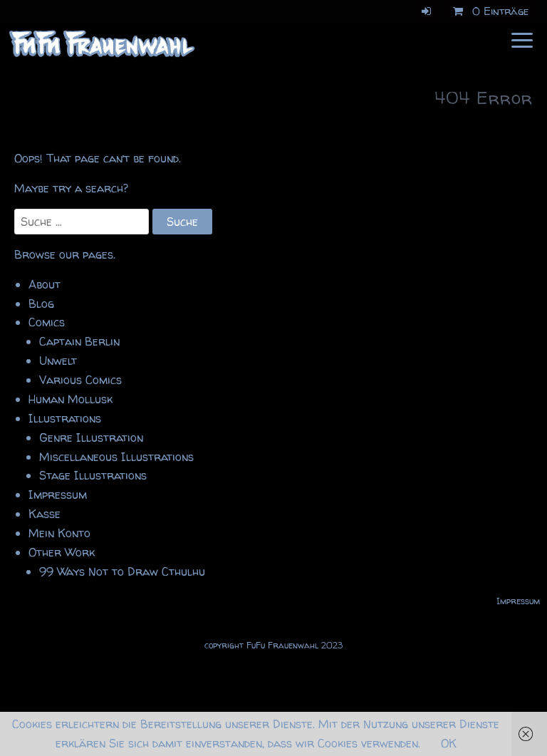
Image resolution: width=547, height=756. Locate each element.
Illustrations (65, 418)
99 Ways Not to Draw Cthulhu (122, 571)
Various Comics (80, 380)
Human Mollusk (71, 399)
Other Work (62, 552)
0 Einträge (488, 11)
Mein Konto (59, 533)
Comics (47, 322)
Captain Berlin (79, 341)
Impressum (58, 494)
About (45, 284)
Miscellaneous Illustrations (116, 457)
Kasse (45, 514)
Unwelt (58, 361)
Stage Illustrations (93, 475)
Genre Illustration (91, 437)
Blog (41, 304)
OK (449, 743)
